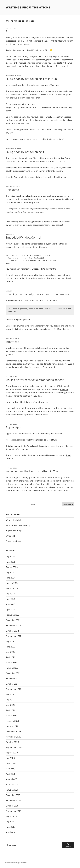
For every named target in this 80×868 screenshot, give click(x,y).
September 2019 (13, 811)
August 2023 (12, 588)
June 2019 (10, 827)
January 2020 (12, 790)
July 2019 (10, 822)
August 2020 (12, 753)
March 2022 (11, 663)
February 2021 (12, 721)
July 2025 (10, 557)
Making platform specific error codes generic (35, 380)
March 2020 (11, 779)
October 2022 (12, 631)
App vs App (13, 427)
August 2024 (12, 567)
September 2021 (13, 689)
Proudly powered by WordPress (16, 863)
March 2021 (11, 716)
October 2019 (12, 806)
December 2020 (13, 732)
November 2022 (13, 626)
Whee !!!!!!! (10, 536)
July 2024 (10, 572)
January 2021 (12, 726)
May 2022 (10, 652)
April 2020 (11, 774)
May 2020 (10, 769)
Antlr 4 (10, 31)
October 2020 (12, 742)
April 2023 (11, 610)
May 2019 (10, 832)
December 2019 (13, 795)
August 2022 (12, 641)
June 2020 (11, 763)
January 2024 (12, 583)
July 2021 (10, 700)
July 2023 (10, 594)
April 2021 (10, 710)
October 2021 (12, 684)
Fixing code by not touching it (25, 152)
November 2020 (13, 737)
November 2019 (13, 800)
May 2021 (10, 705)
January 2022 (12, 668)
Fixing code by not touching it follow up (31, 79)
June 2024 (11, 578)
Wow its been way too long (18, 525)
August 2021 (12, 694)
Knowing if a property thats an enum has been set (38, 294)
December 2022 (13, 620)
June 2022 (11, 647)
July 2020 (10, 758)
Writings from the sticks (28, 8)
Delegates (12, 190)
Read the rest (62, 66)
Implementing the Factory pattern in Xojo (32, 471)
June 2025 (11, 562)
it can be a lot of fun (47, 440)
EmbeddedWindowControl (23, 238)
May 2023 (10, 604)
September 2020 (14, 747)
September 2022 (14, 636)
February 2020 (13, 785)
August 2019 (12, 816)
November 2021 (13, 679)
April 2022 (11, 657)
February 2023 (13, 615)
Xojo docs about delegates (22, 196)
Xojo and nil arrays (14, 531)
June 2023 (11, 599)
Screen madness (13, 541)
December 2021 (13, 673)
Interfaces (12, 342)
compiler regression (31, 168)
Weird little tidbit (13, 520)
